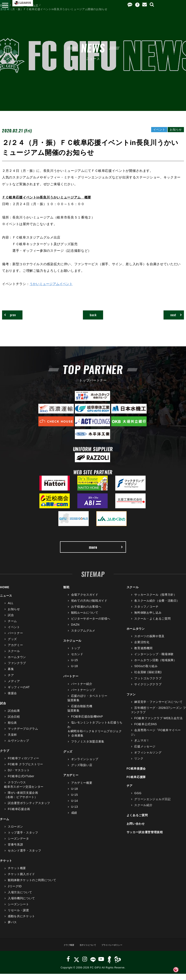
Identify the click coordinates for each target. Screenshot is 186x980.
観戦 (66, 593)
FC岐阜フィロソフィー (24, 764)
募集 (11, 675)
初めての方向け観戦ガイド (89, 607)
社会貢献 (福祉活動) (148, 678)
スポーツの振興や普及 (149, 642)
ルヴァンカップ (18, 747)
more (105, 551)
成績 (74, 819)
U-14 (75, 807)
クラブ (5, 757)
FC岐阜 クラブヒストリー (25, 770)
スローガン (15, 833)
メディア (14, 687)
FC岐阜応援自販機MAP (87, 723)
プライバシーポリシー (117, 951)
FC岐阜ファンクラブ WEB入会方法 (158, 724)
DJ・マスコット (19, 776)
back (93, 316)
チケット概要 (17, 874)
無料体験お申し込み (148, 619)
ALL (11, 609)
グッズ (12, 645)
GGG (138, 799)
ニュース (18, 5)
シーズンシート (18, 910)
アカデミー (15, 651)
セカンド (77, 660)
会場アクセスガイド (85, 601)
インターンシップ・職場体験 (154, 660)
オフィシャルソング (148, 759)
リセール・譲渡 (18, 916)
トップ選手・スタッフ (23, 839)
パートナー (15, 639)
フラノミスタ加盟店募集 (88, 748)
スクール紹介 (143, 811)
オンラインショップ (85, 765)
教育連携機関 (143, 654)
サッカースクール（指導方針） (155, 601)
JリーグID (15, 892)
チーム (12, 627)
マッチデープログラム (23, 735)
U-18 (75, 672)
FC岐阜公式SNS (145, 730)
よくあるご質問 (137, 821)
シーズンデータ (18, 845)
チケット (6, 867)
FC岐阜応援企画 (19, 815)
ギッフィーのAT (19, 693)
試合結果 (14, 717)
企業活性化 (142, 648)
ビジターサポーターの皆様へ (91, 625)
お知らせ (33, 5)
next (172, 316)
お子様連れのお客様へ (86, 613)
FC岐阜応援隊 (136, 783)
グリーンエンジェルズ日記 (152, 805)
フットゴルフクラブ (148, 684)
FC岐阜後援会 (136, 775)
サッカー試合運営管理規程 (145, 838)
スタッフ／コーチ (146, 613)
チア (11, 681)
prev (14, 316)
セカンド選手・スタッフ (24, 857)
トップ (76, 654)
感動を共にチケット (21, 922)
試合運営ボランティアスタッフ (29, 809)
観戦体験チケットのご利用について (32, 886)
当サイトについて (86, 951)
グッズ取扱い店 (82, 771)
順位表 (12, 729)
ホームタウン (17, 663)
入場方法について (20, 898)
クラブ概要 (62, 951)
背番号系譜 (15, 851)
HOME (4, 5)
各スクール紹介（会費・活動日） (157, 607)
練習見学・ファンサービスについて (158, 708)
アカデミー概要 (82, 789)
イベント (14, 633)
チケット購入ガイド (21, 880)
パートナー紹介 (82, 690)
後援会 (12, 699)
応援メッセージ (145, 753)
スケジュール (72, 647)
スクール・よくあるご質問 (152, 625)
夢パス (12, 928)
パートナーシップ (83, 696)
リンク (139, 765)
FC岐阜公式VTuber (21, 782)
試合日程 (14, 723)
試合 (11, 621)
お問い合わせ (136, 830)
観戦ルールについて (85, 619)
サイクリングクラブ (148, 690)
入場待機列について (21, 904)
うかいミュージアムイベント (52, 284)
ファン (131, 700)
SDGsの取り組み (146, 672)
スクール (14, 657)
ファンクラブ (17, 669)
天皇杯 (12, 741)
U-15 (75, 666)
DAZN (75, 631)
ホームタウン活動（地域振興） (155, 666)
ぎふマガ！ (142, 747)
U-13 (75, 813)
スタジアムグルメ (83, 637)
